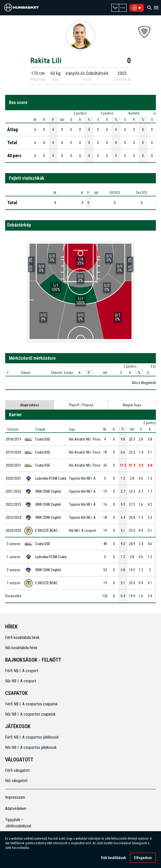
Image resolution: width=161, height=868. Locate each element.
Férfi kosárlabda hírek (22, 638)
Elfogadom (143, 859)
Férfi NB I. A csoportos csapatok (32, 704)
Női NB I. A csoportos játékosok (31, 747)
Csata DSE (43, 439)
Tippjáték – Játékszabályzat (18, 823)
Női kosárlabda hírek (21, 648)
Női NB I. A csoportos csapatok (31, 714)
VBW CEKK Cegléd (48, 491)
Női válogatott (16, 781)
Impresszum (15, 797)
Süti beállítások (113, 859)
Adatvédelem (16, 809)
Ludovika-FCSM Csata (51, 478)
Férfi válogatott (17, 770)
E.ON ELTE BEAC (46, 531)
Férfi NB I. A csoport (22, 671)
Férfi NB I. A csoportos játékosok (32, 737)
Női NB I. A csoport (21, 681)
